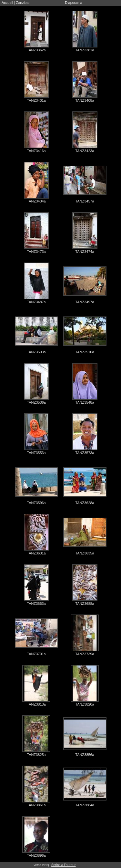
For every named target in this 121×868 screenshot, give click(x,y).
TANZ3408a (85, 100)
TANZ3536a (36, 402)
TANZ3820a (85, 704)
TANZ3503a (36, 352)
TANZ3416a (36, 151)
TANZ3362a (36, 50)
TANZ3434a (36, 201)
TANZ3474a (85, 252)
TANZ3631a (36, 553)
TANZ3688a (85, 604)
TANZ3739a (85, 654)
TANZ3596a (36, 503)
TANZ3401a (36, 100)
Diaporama (74, 3)
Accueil (7, 3)
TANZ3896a (36, 855)
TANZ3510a (85, 352)
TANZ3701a (36, 654)
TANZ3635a (85, 553)
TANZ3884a (85, 805)
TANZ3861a (36, 805)
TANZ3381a (85, 50)
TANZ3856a (85, 755)
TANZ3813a (36, 704)
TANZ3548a (85, 402)
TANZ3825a (36, 755)
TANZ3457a (85, 201)
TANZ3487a (36, 302)
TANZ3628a (85, 503)
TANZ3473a (36, 252)
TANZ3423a (85, 151)
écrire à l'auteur (63, 865)
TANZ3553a (36, 453)
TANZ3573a (85, 453)
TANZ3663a (36, 604)
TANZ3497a (85, 302)
